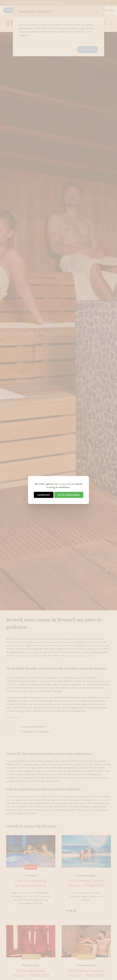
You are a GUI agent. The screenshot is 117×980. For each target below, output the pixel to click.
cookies (63, 484)
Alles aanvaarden (69, 495)
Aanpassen (44, 495)
